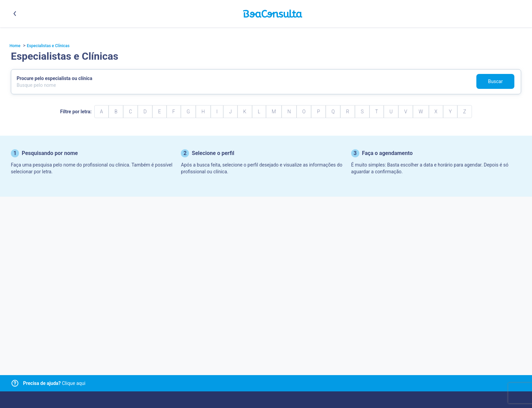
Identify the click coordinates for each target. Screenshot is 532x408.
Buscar (495, 81)
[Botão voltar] (15, 14)
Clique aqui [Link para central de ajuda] (54, 383)
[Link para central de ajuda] (15, 383)
